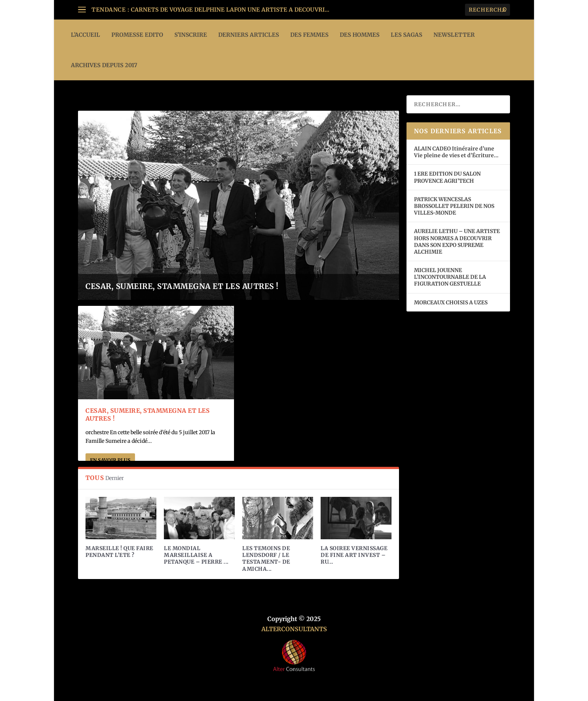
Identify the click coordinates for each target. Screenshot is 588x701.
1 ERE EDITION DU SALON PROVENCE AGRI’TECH (447, 177)
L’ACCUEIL (85, 35)
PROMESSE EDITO (137, 35)
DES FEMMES (309, 35)
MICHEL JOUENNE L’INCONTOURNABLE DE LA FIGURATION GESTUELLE (450, 277)
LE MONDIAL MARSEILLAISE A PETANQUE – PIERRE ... (196, 555)
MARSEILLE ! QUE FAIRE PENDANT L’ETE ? (119, 552)
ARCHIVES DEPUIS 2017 (104, 65)
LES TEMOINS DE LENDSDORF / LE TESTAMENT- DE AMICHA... (266, 559)
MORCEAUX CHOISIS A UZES (451, 302)
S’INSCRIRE (191, 35)
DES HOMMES (360, 35)
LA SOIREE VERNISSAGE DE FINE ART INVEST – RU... (354, 555)
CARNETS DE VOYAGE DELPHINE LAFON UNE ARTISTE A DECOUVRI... (230, 10)
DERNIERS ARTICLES (249, 35)
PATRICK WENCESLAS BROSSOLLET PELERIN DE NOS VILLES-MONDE (454, 206)
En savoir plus (110, 460)
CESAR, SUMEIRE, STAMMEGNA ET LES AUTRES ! (182, 286)
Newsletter (454, 35)
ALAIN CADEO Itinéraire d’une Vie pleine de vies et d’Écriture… (457, 152)
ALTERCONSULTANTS (294, 629)
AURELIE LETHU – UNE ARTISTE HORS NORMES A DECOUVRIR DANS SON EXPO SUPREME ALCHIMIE (457, 241)
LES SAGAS (406, 35)
